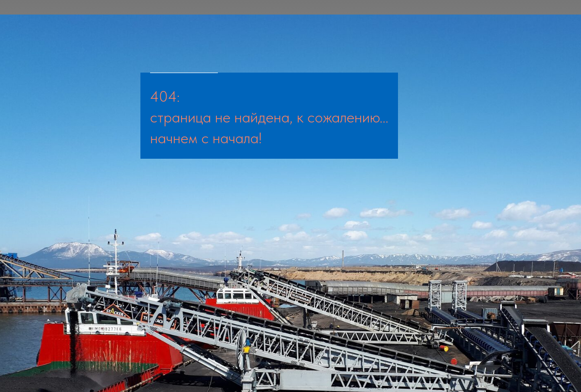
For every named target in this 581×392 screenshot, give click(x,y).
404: (165, 96)
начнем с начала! (206, 138)
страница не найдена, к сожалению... (269, 117)
